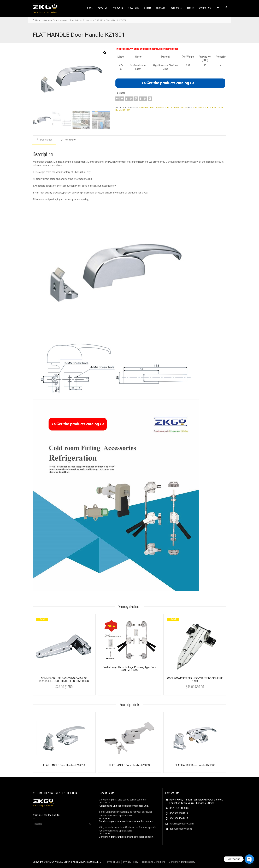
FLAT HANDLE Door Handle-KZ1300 (195, 765)
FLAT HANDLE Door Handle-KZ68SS (129, 765)
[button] (105, 53)
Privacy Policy (131, 862)
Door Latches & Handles (176, 107)
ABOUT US (103, 7)
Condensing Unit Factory (182, 862)
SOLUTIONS (134, 7)
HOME (90, 7)
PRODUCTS (118, 7)
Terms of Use (112, 862)
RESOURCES (176, 7)
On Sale (147, 7)
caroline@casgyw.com (182, 824)
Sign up (190, 7)
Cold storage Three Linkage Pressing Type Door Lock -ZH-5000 (129, 669)
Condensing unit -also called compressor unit (123, 800)
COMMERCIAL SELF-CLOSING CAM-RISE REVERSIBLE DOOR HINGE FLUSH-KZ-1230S (64, 680)
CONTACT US (205, 7)
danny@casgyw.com (181, 829)
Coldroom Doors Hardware (151, 107)
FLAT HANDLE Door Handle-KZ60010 (64, 765)
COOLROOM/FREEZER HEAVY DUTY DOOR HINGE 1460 (195, 680)
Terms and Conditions (154, 862)
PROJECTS (161, 7)
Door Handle (198, 107)
